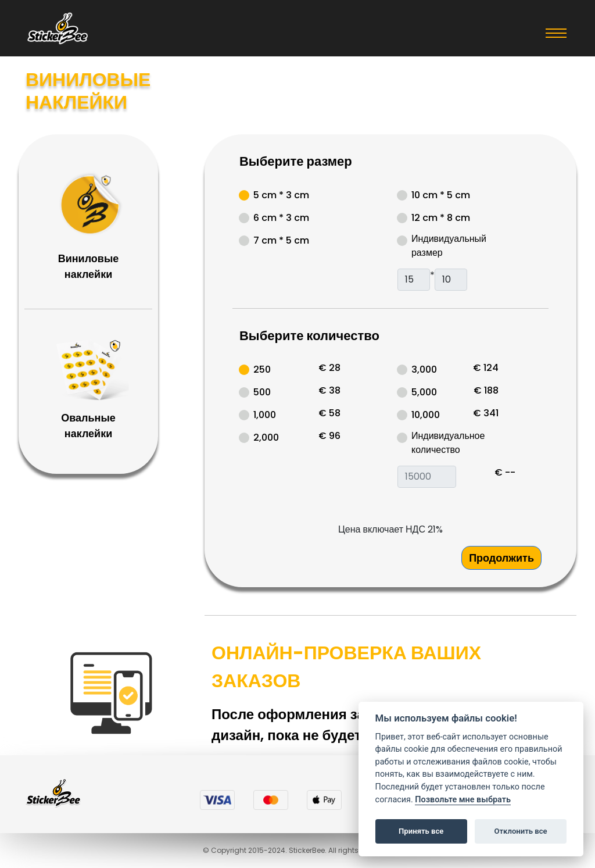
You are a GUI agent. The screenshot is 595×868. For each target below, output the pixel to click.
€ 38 (329, 390)
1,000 (265, 415)
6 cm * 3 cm (281, 218)
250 (262, 369)
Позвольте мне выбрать (463, 800)
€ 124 (486, 368)
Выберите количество (309, 336)
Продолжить (501, 558)
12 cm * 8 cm (441, 218)
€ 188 (486, 390)
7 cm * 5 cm (281, 240)
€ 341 (486, 413)
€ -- (505, 472)
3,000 (424, 369)
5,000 (424, 392)
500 (262, 392)
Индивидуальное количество (448, 443)
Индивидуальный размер (449, 246)
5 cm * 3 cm (281, 195)
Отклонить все (520, 831)
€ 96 (329, 436)
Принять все (421, 831)
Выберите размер (296, 161)
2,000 (266, 437)
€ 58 (329, 413)
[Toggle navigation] (556, 33)
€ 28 (329, 368)
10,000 (426, 415)
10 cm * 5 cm (441, 195)
